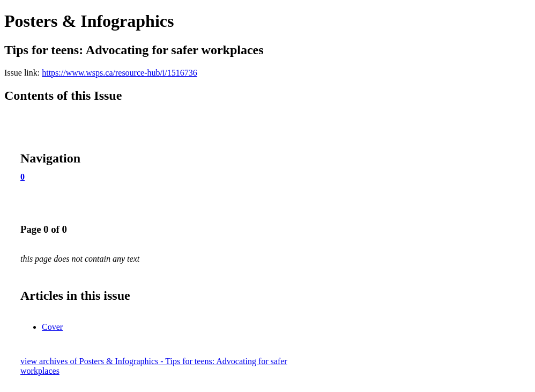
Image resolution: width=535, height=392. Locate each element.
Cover (52, 327)
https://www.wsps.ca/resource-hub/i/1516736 (120, 73)
